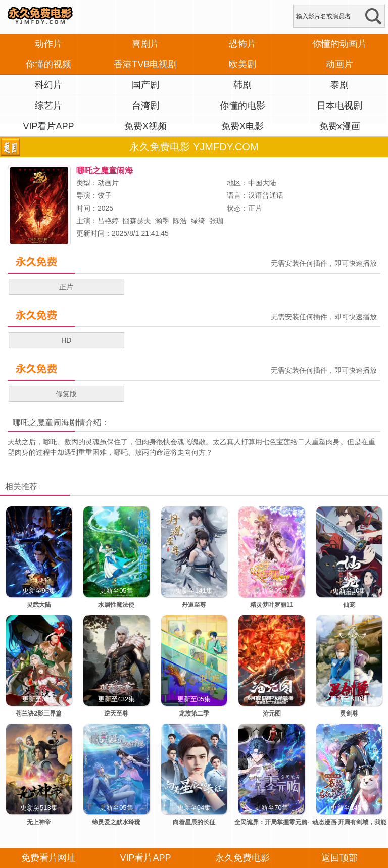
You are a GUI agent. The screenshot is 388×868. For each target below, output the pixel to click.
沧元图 (272, 713)
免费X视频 (145, 126)
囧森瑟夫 (137, 221)
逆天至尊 (116, 713)
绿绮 (198, 221)
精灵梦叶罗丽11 (272, 605)
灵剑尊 (349, 713)
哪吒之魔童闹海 (41, 422)
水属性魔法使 (116, 605)
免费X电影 (243, 126)
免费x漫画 (340, 126)
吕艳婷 (108, 221)
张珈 (216, 221)
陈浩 (180, 221)
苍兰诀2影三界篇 (39, 713)
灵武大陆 (39, 605)
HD (66, 340)
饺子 (105, 195)
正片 (66, 287)
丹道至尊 (194, 605)
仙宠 (349, 605)
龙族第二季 (194, 713)
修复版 (66, 394)
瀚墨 (162, 221)
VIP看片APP (48, 126)
